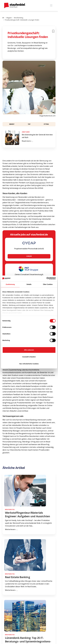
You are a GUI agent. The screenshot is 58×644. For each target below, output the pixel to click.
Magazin (9, 18)
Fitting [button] (46, 124)
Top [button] (29, 124)
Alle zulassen (29, 350)
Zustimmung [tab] (10, 284)
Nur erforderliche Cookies (29, 364)
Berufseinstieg (18, 18)
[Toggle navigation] (51, 6)
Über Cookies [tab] (48, 284)
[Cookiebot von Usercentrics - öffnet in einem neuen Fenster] (46, 278)
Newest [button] (12, 124)
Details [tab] (29, 284)
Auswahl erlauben (29, 357)
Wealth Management (37, 183)
